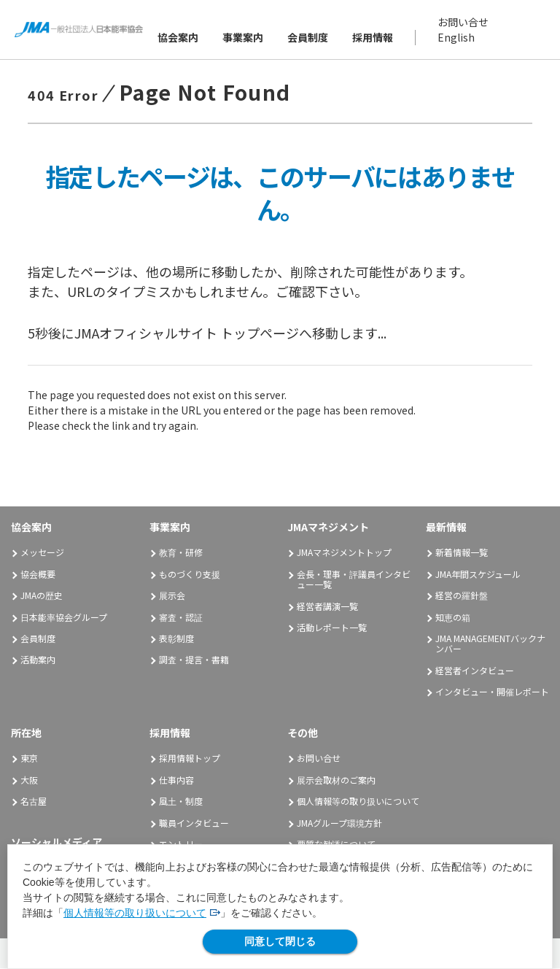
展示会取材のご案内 (336, 780)
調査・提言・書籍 (194, 660)
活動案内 (43, 660)
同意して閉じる (280, 941)
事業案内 (244, 37)
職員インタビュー (194, 823)
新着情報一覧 (462, 553)
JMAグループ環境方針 (339, 823)
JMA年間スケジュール (478, 575)
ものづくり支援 (190, 575)
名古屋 (34, 802)
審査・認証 (181, 617)
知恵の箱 (453, 617)
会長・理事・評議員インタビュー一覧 (354, 580)
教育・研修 (181, 553)
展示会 (172, 596)
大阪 (29, 780)
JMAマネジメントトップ (344, 553)
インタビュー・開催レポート (492, 692)
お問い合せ (464, 22)
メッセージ (42, 553)
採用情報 (373, 37)
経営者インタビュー (475, 671)
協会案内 (179, 37)
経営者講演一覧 (327, 606)
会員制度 (308, 37)
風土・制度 (181, 802)
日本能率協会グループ (64, 617)
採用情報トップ (190, 758)
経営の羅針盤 (462, 596)
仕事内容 (176, 780)
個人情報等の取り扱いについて (135, 913)
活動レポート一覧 (332, 628)
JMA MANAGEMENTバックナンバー (490, 644)
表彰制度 (176, 639)
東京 (29, 758)
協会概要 (38, 575)
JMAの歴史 (42, 596)
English (457, 37)
